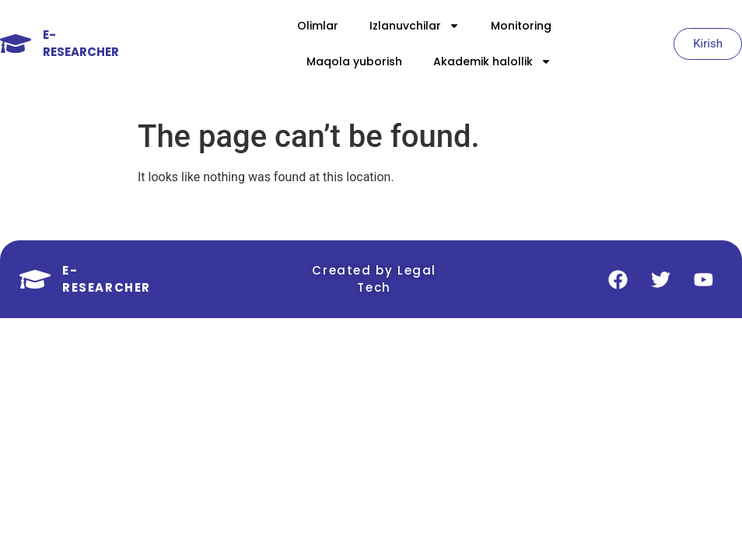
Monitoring (521, 26)
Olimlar (318, 26)
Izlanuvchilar (415, 26)
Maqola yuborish (354, 61)
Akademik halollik (492, 61)
